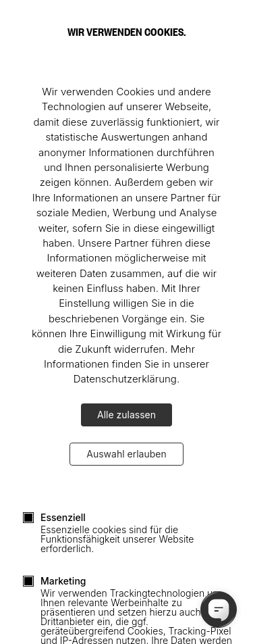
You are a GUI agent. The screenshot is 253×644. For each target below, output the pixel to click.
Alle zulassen (126, 415)
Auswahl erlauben (126, 454)
